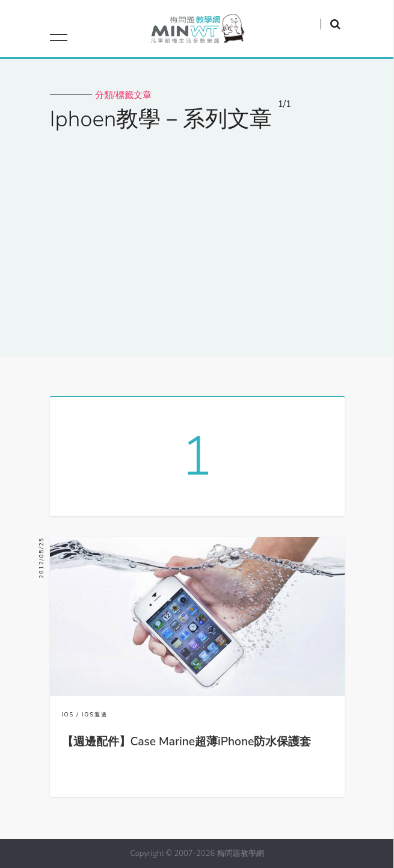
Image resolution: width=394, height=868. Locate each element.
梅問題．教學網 (197, 32)
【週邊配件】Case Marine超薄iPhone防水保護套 (187, 742)
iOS (68, 715)
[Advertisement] (197, 236)
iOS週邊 (95, 715)
